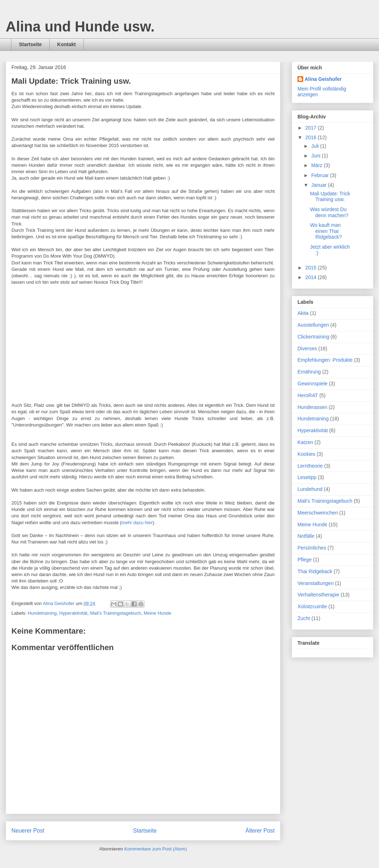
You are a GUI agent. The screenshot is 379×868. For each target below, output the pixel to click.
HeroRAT (308, 395)
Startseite (30, 44)
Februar (321, 175)
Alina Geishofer (323, 79)
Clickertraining (313, 337)
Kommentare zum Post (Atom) (156, 849)
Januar (319, 185)
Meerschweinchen (318, 513)
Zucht (304, 618)
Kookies (306, 454)
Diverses (307, 348)
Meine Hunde (157, 613)
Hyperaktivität (73, 613)
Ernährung (309, 372)
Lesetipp (307, 477)
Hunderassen (312, 407)
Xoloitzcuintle (312, 606)
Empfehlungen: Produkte (325, 360)
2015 (312, 268)
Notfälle (306, 536)
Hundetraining (42, 613)
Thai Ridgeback (315, 571)
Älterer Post (260, 831)
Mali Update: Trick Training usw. (330, 197)
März (317, 165)
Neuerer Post (28, 831)
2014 (312, 277)
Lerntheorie (310, 466)
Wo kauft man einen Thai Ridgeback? (326, 231)
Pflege (305, 560)
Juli (316, 146)
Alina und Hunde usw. (80, 26)
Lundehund (310, 489)
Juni (316, 156)
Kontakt (67, 44)
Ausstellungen (313, 325)
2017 (312, 128)
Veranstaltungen (316, 583)
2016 (312, 137)
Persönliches (312, 548)
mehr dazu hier (137, 523)
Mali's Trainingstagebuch (116, 613)
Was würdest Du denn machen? (329, 212)
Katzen (305, 442)
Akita (303, 313)
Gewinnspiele (312, 384)
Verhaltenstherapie (318, 595)
